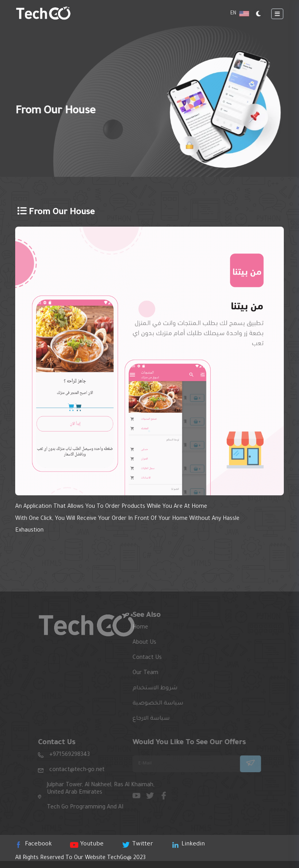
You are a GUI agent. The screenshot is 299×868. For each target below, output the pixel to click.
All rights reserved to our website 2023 (80, 858)
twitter (138, 844)
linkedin (189, 844)
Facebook (34, 844)
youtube (87, 844)
